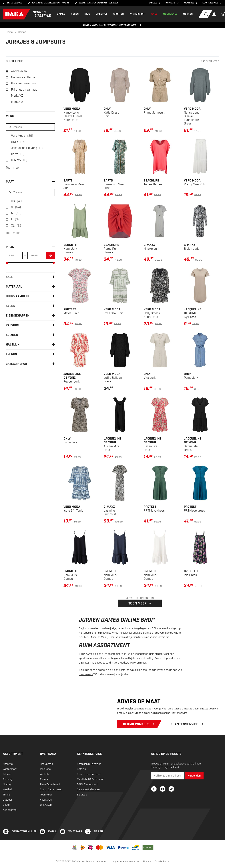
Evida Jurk (70, 441)
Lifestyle (8, 770)
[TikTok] (171, 795)
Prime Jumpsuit (154, 111)
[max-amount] (36, 255)
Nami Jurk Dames (70, 249)
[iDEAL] (90, 854)
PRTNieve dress (154, 509)
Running (8, 786)
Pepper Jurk (72, 378)
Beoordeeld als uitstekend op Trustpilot (96, 3)
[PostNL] (83, 854)
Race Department (50, 791)
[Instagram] (163, 795)
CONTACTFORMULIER (24, 838)
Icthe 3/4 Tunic (114, 311)
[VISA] (110, 854)
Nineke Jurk (152, 247)
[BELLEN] (88, 838)
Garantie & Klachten (88, 796)
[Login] (215, 14)
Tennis (7, 801)
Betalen (81, 775)
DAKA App (46, 811)
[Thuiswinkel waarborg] (74, 854)
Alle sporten (10, 816)
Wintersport (10, 775)
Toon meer (13, 168)
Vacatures (46, 806)
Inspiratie (45, 775)
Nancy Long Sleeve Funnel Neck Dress (73, 114)
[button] (223, 14)
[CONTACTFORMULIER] (6, 838)
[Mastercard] (99, 854)
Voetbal (7, 796)
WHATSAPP (75, 838)
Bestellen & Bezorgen (89, 770)
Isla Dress (191, 573)
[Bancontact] (136, 854)
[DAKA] (27, 14)
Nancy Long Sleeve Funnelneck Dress (192, 116)
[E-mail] (42, 838)
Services (82, 801)
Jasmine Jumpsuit (110, 511)
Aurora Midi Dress (112, 444)
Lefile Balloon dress (113, 378)
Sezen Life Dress (152, 444)
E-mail (52, 838)
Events (44, 786)
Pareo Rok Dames (111, 249)
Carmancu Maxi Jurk (74, 184)
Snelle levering (12, 3)
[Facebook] (154, 795)
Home (9, 32)
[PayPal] (124, 854)
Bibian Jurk (191, 247)
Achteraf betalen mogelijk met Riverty (48, 3)
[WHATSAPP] (63, 838)
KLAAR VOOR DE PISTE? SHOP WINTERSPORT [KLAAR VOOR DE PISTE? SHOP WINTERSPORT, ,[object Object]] (112, 25)
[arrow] (50, 255)
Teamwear (46, 801)
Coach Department (51, 796)
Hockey (7, 791)
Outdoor (8, 806)
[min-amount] (14, 255)
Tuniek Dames (153, 183)
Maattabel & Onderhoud (91, 786)
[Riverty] (148, 854)
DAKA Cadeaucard (87, 791)
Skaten (7, 811)
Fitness (7, 780)
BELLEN (98, 838)
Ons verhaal (47, 770)
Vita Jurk (150, 376)
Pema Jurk (191, 376)
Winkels (44, 780)
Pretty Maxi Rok (194, 183)
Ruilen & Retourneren (89, 780)
